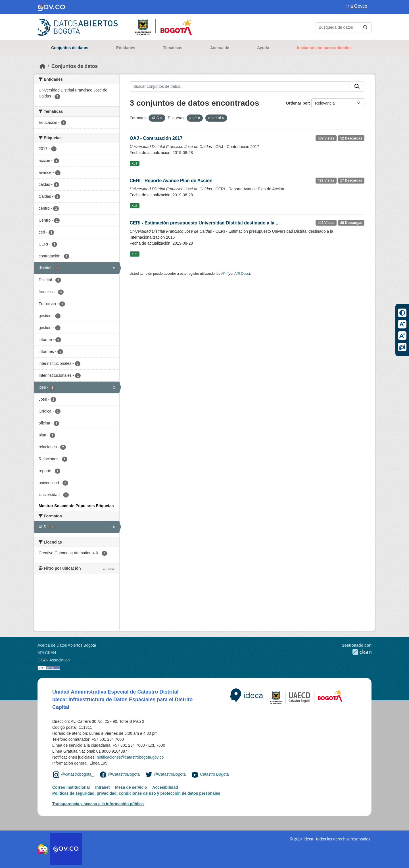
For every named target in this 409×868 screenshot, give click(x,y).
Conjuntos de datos (70, 48)
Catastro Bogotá (214, 774)
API (224, 274)
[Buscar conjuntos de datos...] (343, 27)
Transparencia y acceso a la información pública (98, 804)
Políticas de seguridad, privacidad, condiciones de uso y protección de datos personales (136, 793)
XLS (134, 163)
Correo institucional (71, 787)
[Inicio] (43, 66)
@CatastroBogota (124, 774)
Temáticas (173, 48)
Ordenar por (298, 103)
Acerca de (220, 48)
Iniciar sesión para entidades (324, 48)
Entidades (126, 48)
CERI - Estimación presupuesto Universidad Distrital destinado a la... (204, 223)
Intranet (102, 787)
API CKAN (47, 653)
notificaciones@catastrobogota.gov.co (130, 757)
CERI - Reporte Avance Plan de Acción (171, 181)
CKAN (356, 652)
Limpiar (109, 569)
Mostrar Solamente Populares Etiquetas (76, 506)
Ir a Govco (357, 6)
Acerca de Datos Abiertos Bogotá (67, 645)
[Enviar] (365, 27)
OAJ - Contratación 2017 (156, 138)
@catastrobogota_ (77, 774)
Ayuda (263, 48)
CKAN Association (54, 660)
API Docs (242, 274)
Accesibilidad (165, 787)
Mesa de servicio (131, 787)
